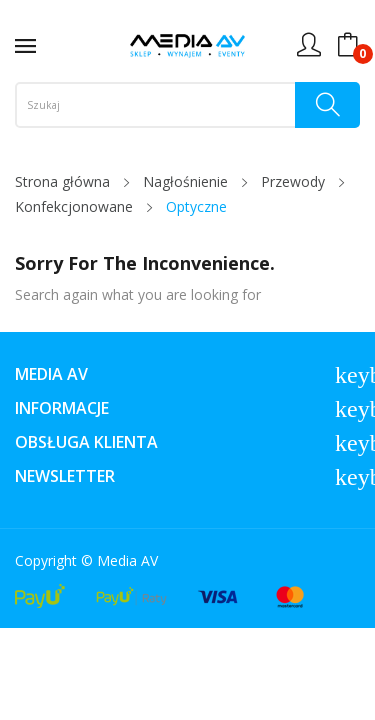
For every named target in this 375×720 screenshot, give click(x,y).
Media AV (127, 560)
